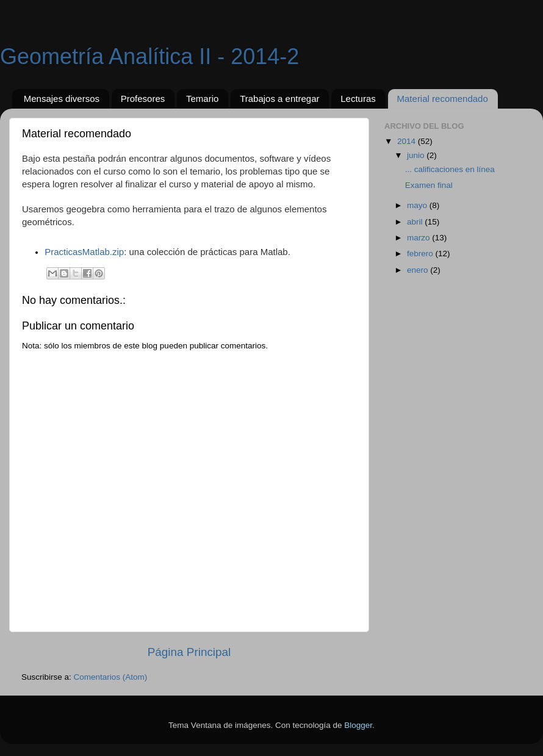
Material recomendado (443, 99)
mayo (418, 205)
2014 (408, 141)
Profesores (143, 99)
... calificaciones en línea (450, 169)
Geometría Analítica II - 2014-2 (149, 56)
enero (419, 270)
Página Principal (189, 652)
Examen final (429, 185)
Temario (202, 99)
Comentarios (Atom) (111, 677)
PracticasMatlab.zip (84, 252)
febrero (421, 254)
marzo (419, 238)
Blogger (358, 725)
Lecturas (358, 99)
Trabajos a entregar (279, 99)
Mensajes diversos (62, 99)
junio (417, 155)
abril (416, 222)
